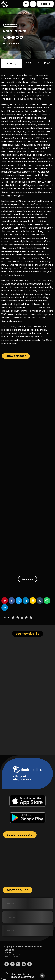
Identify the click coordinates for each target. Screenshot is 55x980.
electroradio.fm (34, 947)
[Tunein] (7, 964)
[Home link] (5, 4)
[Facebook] (29, 964)
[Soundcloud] (12, 964)
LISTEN (45, 4)
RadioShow (11, 25)
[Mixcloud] (18, 964)
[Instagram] (24, 964)
